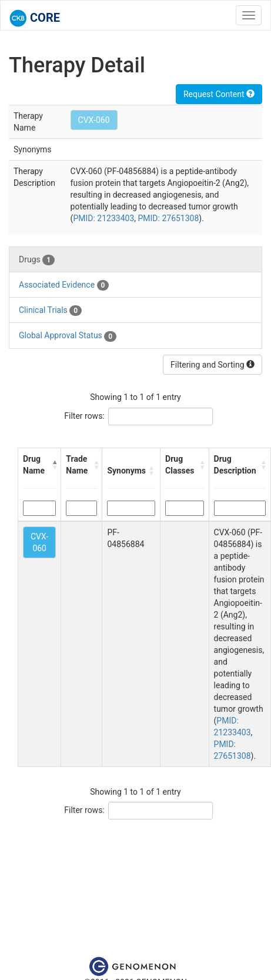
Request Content (219, 94)
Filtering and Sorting (213, 365)
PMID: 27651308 (168, 218)
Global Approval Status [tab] (68, 336)
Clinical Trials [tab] (50, 311)
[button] (54, 465)
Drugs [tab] (37, 260)
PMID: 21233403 (103, 218)
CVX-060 (94, 120)
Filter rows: (84, 416)
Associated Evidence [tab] (64, 285)
